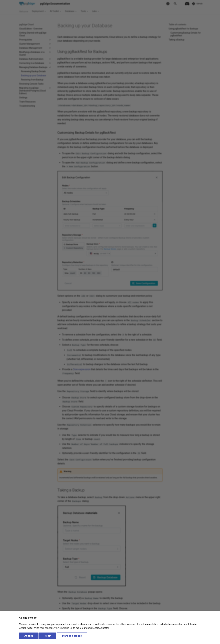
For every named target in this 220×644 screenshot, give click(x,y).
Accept (29, 636)
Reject (47, 636)
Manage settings (72, 636)
